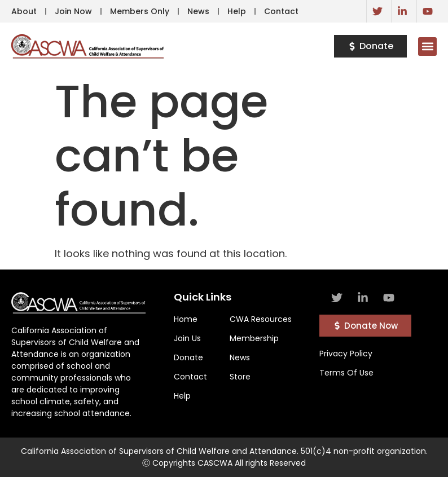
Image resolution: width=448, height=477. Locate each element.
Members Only (140, 11)
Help (237, 11)
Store (240, 377)
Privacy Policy (346, 354)
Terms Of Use (346, 373)
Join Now (73, 11)
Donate (188, 357)
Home (186, 319)
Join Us (187, 338)
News (198, 11)
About (24, 11)
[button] (427, 47)
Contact (281, 11)
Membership (254, 338)
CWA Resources (261, 319)
